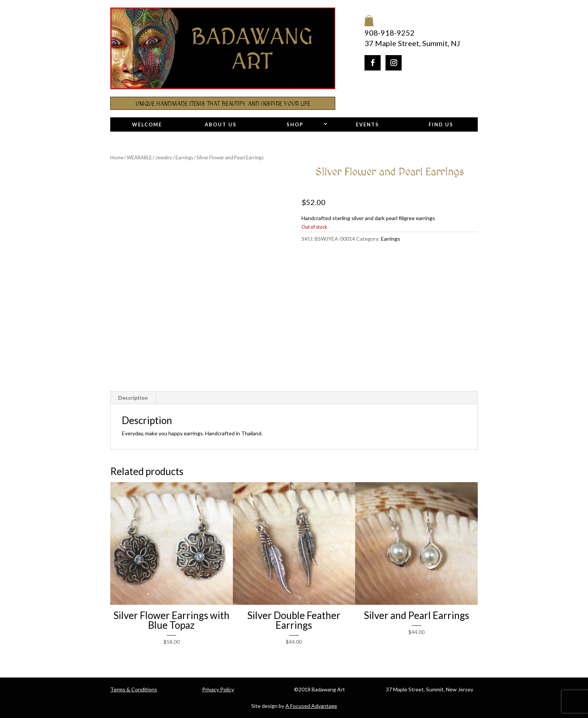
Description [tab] (133, 398)
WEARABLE (139, 157)
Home (117, 157)
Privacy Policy (218, 689)
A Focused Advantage (311, 706)
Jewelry (164, 157)
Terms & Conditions (134, 689)
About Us (221, 124)
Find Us (441, 124)
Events (367, 124)
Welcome (147, 124)
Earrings (184, 157)
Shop (295, 124)
